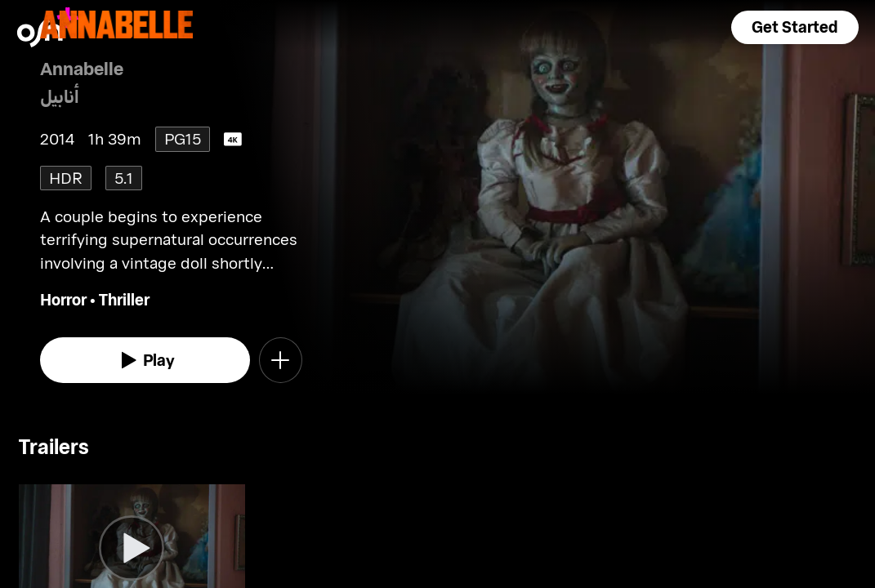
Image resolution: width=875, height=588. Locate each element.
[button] (795, 27)
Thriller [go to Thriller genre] (124, 299)
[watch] (145, 360)
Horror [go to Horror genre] (63, 299)
